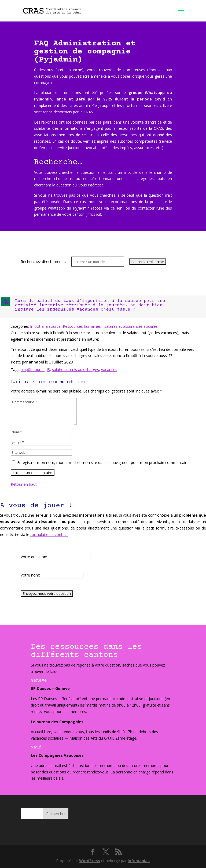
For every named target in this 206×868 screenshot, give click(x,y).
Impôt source (33, 370)
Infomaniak (139, 861)
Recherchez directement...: (44, 262)
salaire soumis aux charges (76, 370)
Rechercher (56, 814)
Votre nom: (31, 575)
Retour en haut (24, 484)
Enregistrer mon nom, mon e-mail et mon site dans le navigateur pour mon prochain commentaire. (103, 462)
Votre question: (34, 557)
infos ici (93, 214)
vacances (109, 370)
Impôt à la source (45, 326)
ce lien (117, 208)
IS (48, 370)
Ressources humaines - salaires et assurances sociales (110, 326)
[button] (104, 307)
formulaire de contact (49, 534)
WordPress (90, 861)
